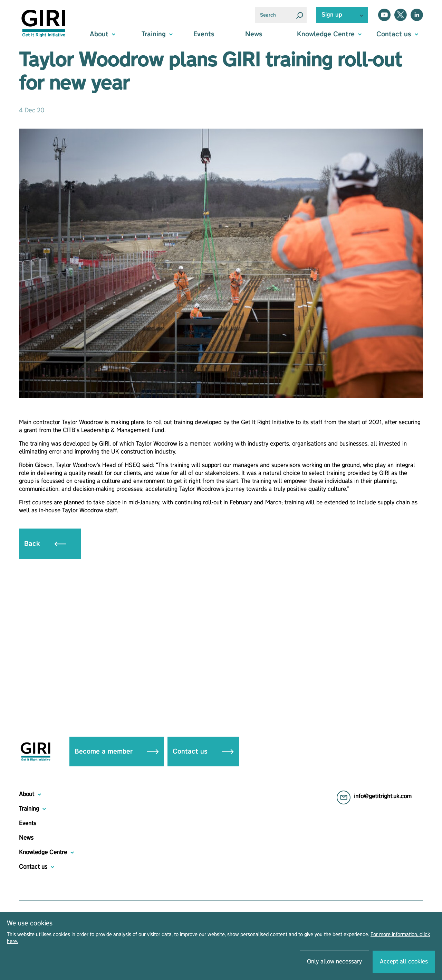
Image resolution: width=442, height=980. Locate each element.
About (27, 794)
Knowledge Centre (43, 852)
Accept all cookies (404, 962)
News (254, 34)
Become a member (117, 752)
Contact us (203, 752)
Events (204, 34)
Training (29, 809)
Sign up (332, 15)
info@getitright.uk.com (383, 796)
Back (45, 544)
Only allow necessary (334, 962)
